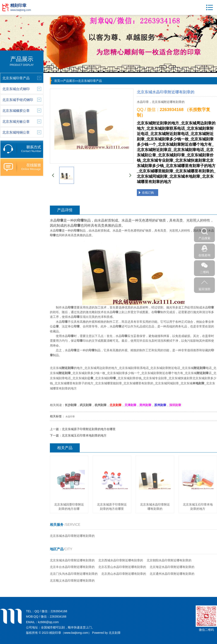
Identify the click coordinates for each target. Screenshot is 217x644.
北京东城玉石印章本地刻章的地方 (84, 435)
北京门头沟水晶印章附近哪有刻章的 (74, 574)
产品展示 (69, 81)
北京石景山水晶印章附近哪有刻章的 (122, 567)
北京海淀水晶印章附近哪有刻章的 (172, 567)
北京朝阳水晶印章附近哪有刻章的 (169, 560)
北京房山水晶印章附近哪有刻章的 (124, 574)
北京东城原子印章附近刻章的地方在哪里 (89, 429)
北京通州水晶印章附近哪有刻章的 (172, 574)
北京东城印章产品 (90, 81)
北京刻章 (115, 633)
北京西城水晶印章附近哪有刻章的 (121, 560)
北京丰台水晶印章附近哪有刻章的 (72, 567)
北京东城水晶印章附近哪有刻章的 (72, 536)
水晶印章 (70, 416)
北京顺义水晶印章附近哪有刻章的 (72, 581)
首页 (57, 81)
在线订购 (148, 193)
